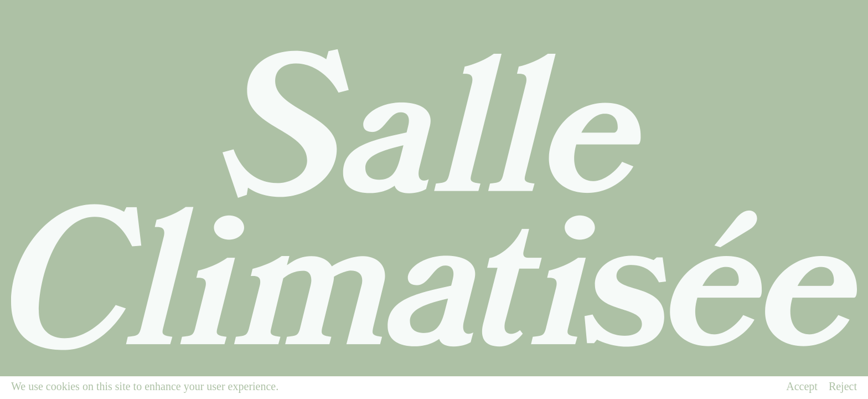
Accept (802, 386)
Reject (843, 386)
